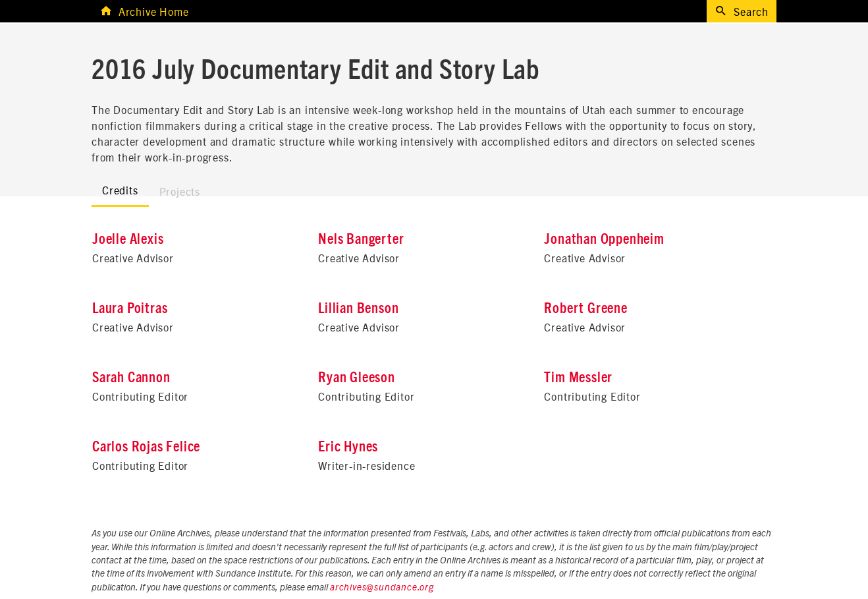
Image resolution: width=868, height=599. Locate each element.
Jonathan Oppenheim (604, 239)
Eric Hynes (348, 447)
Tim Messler (578, 378)
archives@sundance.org (382, 588)
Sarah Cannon (131, 378)
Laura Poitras (130, 308)
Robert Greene (585, 308)
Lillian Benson (358, 308)
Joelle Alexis (128, 239)
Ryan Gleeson (357, 378)
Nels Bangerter (361, 239)
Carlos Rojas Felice (146, 447)
